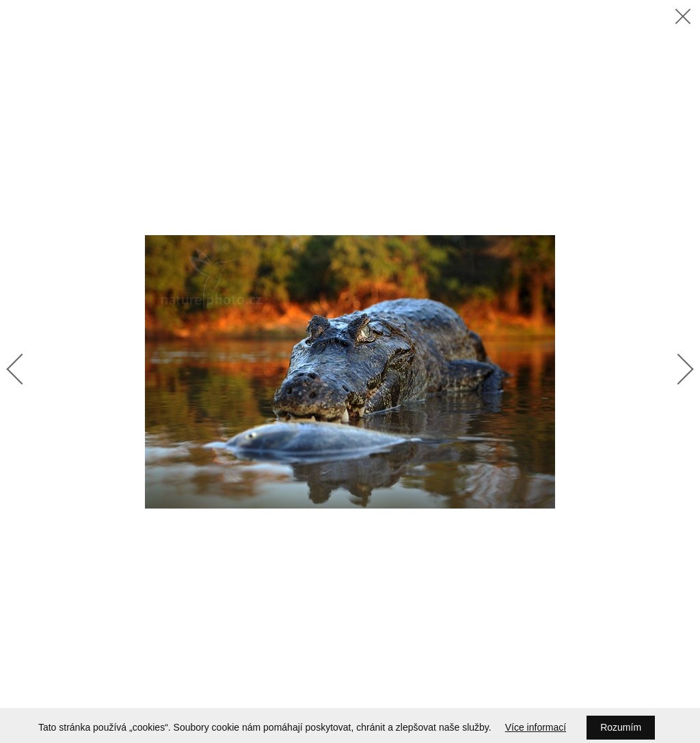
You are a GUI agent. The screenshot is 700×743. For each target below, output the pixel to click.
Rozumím (621, 727)
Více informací (536, 727)
